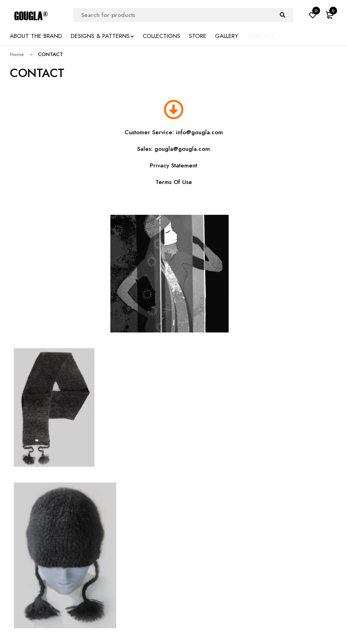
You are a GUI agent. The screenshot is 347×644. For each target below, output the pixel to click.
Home (17, 54)
